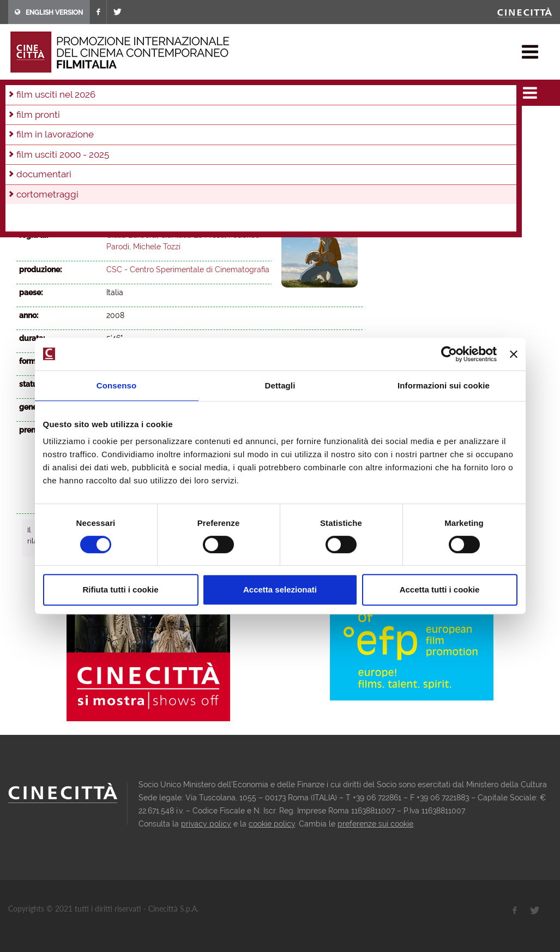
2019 (191, 121)
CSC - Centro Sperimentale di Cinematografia (188, 270)
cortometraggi (112, 93)
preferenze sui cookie (375, 824)
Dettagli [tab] (280, 385)
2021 (144, 121)
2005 (192, 136)
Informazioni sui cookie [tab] (444, 385)
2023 (98, 121)
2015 (284, 121)
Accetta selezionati (280, 589)
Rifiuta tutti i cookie (120, 589)
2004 (216, 136)
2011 (49, 136)
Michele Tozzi (157, 247)
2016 (260, 121)
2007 (144, 136)
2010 (72, 136)
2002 (264, 136)
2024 (74, 121)
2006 (168, 136)
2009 (96, 136)
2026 (27, 121)
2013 (329, 121)
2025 (51, 121)
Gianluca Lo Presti (192, 235)
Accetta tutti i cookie (440, 589)
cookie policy (272, 824)
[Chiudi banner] (514, 354)
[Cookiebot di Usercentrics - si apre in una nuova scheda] (449, 354)
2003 (240, 136)
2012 (27, 136)
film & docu (57, 93)
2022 (121, 121)
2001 (288, 136)
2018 (214, 121)
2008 (155, 93)
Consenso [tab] (116, 385)
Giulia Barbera (131, 235)
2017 (237, 121)
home (18, 93)
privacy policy (206, 824)
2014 (306, 121)
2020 (168, 121)
